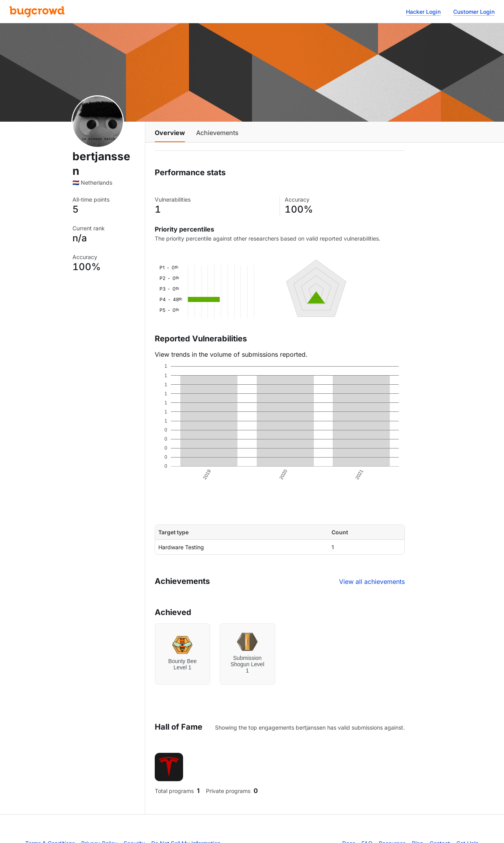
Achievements (217, 133)
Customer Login (474, 12)
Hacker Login (423, 12)
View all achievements (372, 582)
